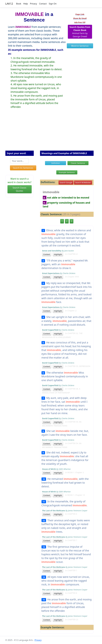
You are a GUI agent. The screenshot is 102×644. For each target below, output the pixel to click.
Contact (43, 4)
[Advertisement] (51, 132)
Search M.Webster (83, 183)
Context (47, 254)
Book (19, 4)
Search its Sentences (23, 168)
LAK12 (9, 4)
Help (26, 4)
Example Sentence (67, 172)
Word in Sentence (80, 46)
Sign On (53, 4)
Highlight (58, 254)
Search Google (66, 183)
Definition (56, 163)
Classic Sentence (78, 163)
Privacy (33, 4)
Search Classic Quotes (19, 189)
